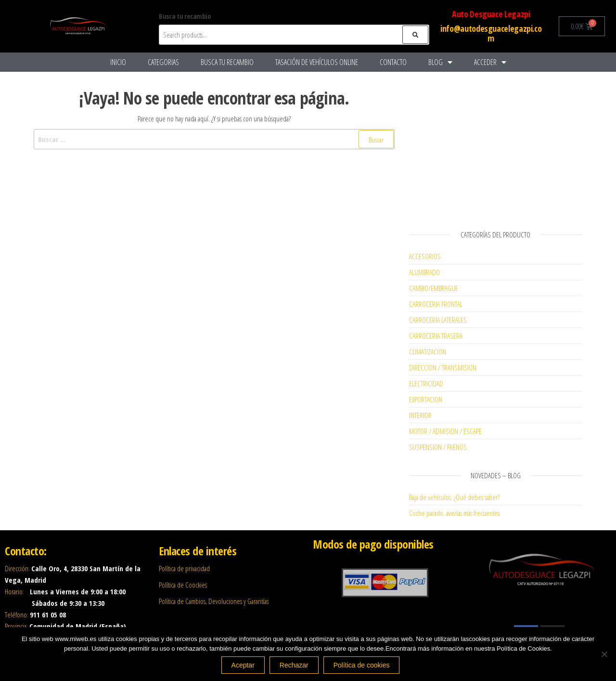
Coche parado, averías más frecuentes (454, 513)
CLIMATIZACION (428, 352)
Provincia (16, 626)
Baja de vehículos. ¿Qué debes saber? (454, 497)
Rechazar (294, 665)
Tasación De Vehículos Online (317, 62)
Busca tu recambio (227, 62)
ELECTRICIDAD (426, 383)
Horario (14, 591)
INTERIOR (420, 415)
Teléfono (16, 615)
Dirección (17, 568)
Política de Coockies (183, 585)
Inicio (118, 62)
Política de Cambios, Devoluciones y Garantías (214, 601)
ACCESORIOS (425, 256)
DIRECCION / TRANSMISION (443, 367)
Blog (440, 62)
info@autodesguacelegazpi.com (491, 33)
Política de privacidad (184, 568)
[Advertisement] (496, 146)
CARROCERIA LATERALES (438, 320)
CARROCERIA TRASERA (436, 336)
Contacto (393, 62)
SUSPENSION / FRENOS (438, 447)
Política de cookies (362, 665)
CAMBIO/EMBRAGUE (434, 288)
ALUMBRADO (424, 272)
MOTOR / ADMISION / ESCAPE (445, 431)
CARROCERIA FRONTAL (436, 304)
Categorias (163, 62)
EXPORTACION (426, 399)
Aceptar (243, 665)
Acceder (490, 62)
